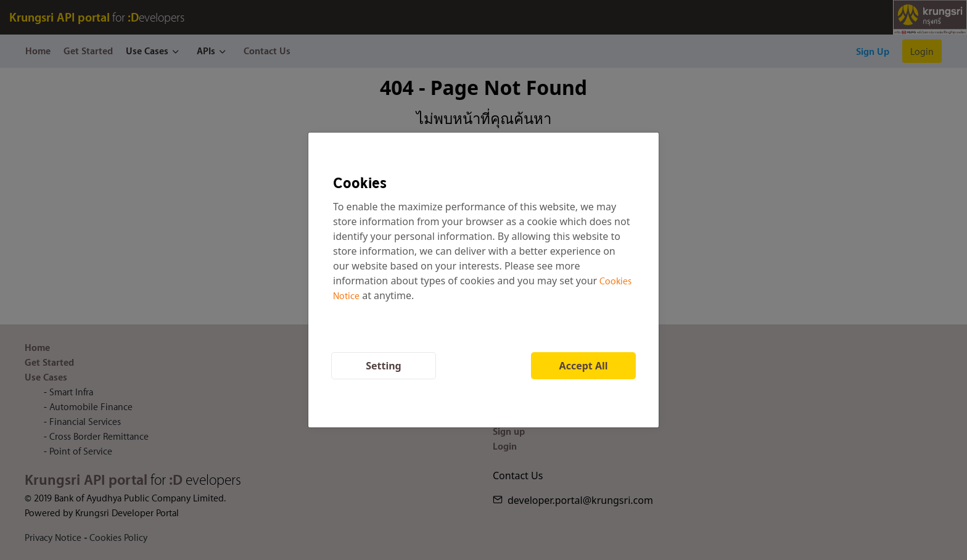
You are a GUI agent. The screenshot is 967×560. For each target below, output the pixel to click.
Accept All (584, 366)
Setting (384, 366)
